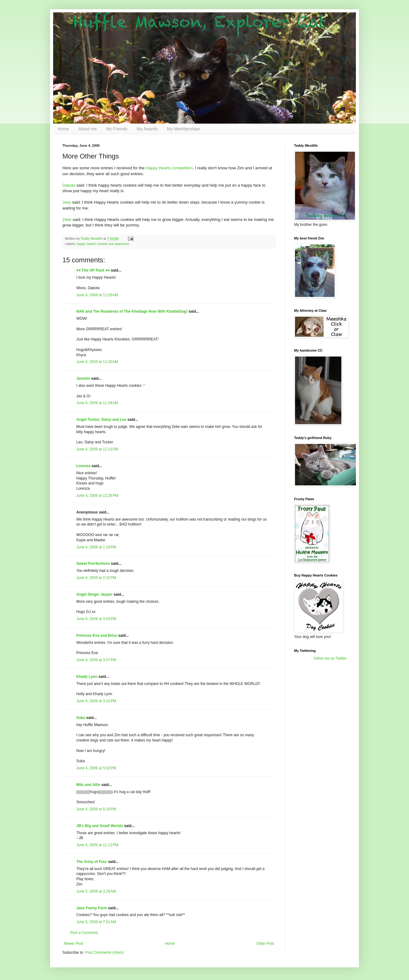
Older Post (265, 944)
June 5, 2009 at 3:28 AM (96, 891)
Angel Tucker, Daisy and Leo (101, 420)
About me (87, 129)
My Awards (147, 129)
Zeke (67, 220)
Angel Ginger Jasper (94, 594)
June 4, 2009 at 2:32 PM (96, 578)
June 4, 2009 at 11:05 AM (97, 295)
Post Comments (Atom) (104, 953)
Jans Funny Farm (92, 908)
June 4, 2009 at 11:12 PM (97, 845)
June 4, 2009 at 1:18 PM (96, 547)
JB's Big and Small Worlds (100, 826)
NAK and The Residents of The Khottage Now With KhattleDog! (132, 311)
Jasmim (83, 378)
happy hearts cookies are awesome (103, 244)
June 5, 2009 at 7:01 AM (96, 922)
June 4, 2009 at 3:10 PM (96, 701)
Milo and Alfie (88, 785)
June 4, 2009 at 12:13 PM (97, 449)
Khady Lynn (87, 677)
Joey (67, 202)
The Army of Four (92, 862)
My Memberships (184, 129)
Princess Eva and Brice (97, 636)
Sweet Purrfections (93, 564)
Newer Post (74, 944)
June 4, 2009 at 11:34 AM (97, 403)
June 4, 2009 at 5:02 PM (96, 768)
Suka (81, 718)
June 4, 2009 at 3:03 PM (96, 619)
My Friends (117, 129)
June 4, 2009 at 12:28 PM (97, 496)
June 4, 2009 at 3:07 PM (96, 660)
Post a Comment (84, 933)
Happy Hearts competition (169, 168)
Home (63, 129)
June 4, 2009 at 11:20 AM (97, 362)
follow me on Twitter (330, 658)
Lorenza (83, 466)
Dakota (69, 185)
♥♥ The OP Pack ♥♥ (93, 270)
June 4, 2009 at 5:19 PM (96, 809)
